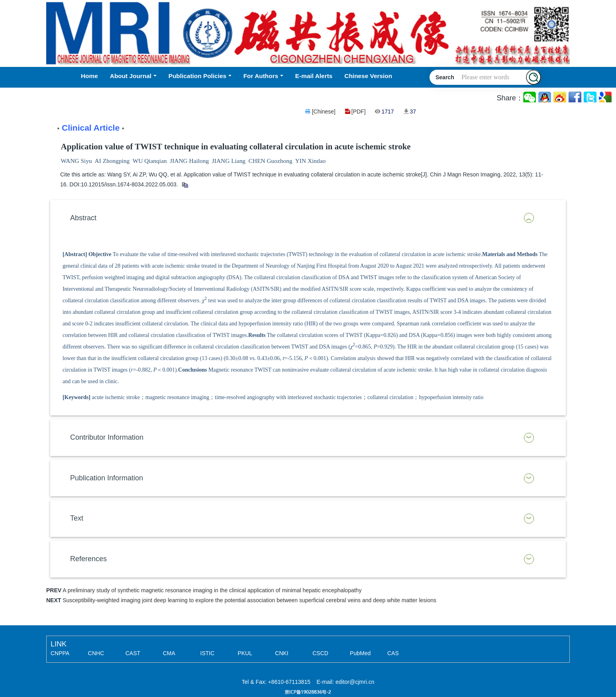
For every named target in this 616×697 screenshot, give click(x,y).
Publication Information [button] (107, 478)
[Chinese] (324, 112)
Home (89, 76)
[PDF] (359, 112)
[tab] (308, 218)
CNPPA (60, 653)
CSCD (320, 653)
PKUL (245, 653)
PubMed (360, 653)
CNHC (96, 653)
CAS (393, 653)
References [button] (88, 559)
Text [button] (77, 518)
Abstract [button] (83, 218)
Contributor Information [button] (107, 437)
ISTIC (208, 653)
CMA (169, 653)
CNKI (282, 653)
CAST (133, 653)
